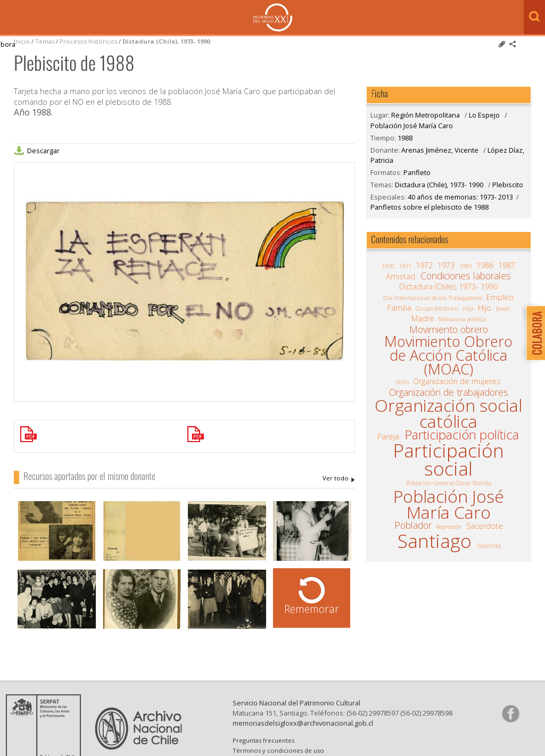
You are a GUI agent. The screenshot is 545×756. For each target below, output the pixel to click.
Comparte (513, 44)
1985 (466, 266)
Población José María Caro (412, 126)
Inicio (22, 41)
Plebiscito (508, 185)
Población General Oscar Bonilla (449, 483)
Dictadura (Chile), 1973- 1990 (166, 41)
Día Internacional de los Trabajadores (433, 298)
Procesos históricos (89, 41)
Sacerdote (485, 526)
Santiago (435, 541)
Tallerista (489, 546)
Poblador (413, 525)
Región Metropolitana (426, 115)
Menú (11, 18)
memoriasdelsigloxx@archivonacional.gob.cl (303, 723)
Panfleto (417, 172)
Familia (399, 308)
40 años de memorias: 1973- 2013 (460, 197)
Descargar (43, 151)
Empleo (500, 297)
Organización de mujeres (457, 381)
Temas (45, 41)
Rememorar (312, 609)
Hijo (485, 308)
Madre (423, 319)
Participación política (462, 435)
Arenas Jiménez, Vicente (339, 478)
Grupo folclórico (437, 308)
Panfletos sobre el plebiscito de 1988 (430, 207)
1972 (424, 265)
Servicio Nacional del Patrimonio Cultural (296, 703)
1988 (405, 138)
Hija (468, 308)
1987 (507, 265)
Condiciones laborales (466, 276)
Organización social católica (448, 414)
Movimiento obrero (449, 329)
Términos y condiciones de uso (278, 750)
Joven (503, 308)
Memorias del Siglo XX (273, 17)
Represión (449, 526)
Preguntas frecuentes (263, 740)
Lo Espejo (484, 115)
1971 (405, 266)
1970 (388, 266)
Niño (402, 382)
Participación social (448, 459)
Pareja (388, 437)
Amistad (401, 277)
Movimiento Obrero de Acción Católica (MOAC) (448, 355)
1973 (446, 265)
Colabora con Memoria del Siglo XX (533, 333)
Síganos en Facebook (510, 713)
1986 (485, 265)
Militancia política (462, 319)
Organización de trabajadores (449, 392)
